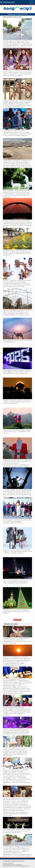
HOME (5, 17)
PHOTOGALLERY (7, 2)
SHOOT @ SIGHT (17, 17)
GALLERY (10, 17)
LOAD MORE (17, 620)
